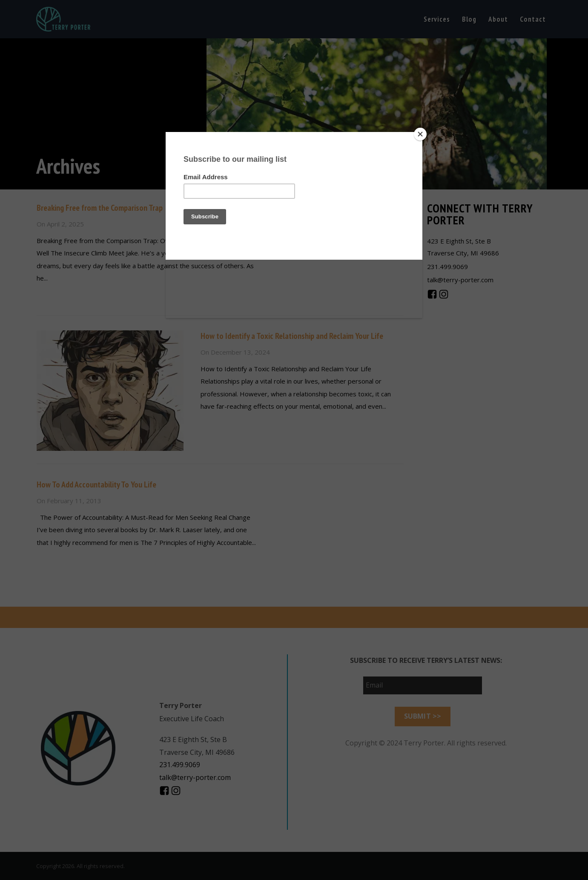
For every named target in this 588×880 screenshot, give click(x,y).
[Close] (420, 134)
